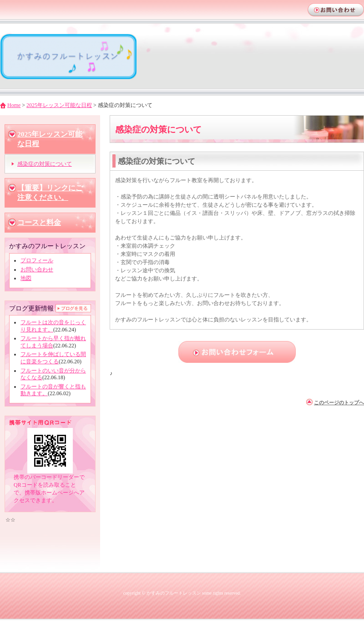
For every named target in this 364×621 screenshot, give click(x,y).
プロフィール (37, 260)
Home (14, 105)
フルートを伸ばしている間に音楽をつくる (53, 358)
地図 (26, 278)
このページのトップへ (339, 402)
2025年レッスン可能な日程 (59, 105)
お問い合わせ (37, 270)
